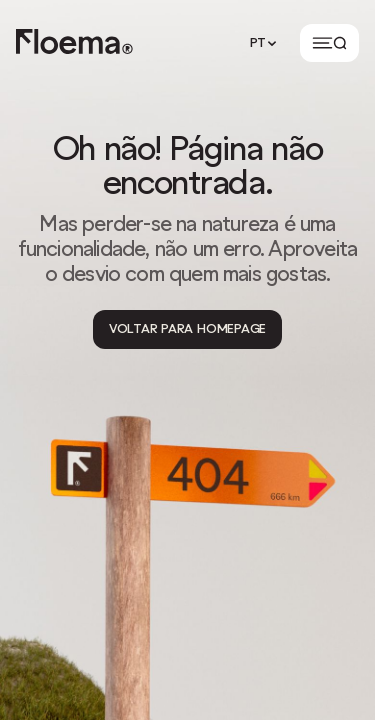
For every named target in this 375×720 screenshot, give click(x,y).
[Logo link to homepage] (74, 43)
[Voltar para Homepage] (187, 329)
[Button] (329, 43)
